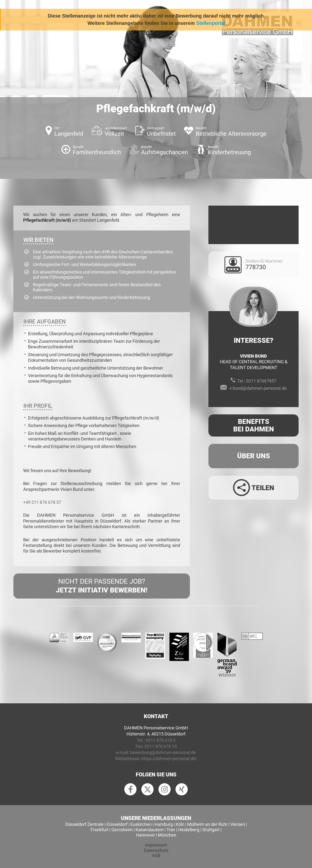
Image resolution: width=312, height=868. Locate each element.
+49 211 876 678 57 (42, 502)
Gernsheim (122, 830)
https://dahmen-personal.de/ (169, 758)
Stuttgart (211, 830)
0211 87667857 (261, 381)
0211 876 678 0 (161, 740)
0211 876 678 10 (161, 746)
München (167, 835)
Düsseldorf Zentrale (84, 824)
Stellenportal (211, 23)
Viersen (238, 824)
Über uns (254, 456)
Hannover (146, 835)
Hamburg (164, 824)
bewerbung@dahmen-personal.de (163, 752)
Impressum (156, 845)
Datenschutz (156, 850)
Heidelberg (189, 830)
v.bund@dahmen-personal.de (258, 388)
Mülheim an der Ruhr (207, 824)
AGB (156, 855)
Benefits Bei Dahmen (254, 425)
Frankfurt (100, 830)
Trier (171, 830)
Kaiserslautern (150, 830)
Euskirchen (141, 824)
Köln (180, 824)
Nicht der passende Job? (102, 586)
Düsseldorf (117, 824)
